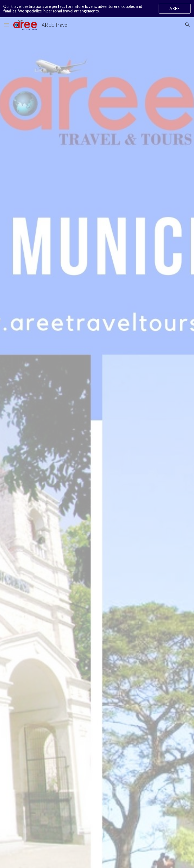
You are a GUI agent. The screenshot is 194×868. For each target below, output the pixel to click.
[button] (6, 25)
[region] (97, 9)
